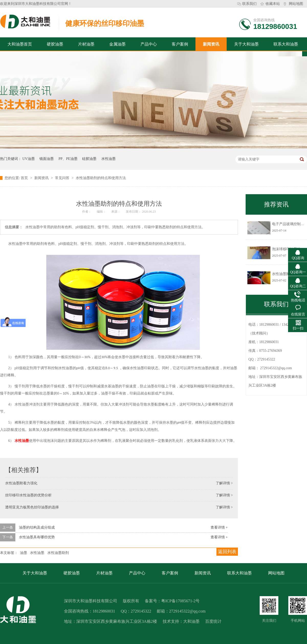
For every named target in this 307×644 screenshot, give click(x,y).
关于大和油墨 (246, 44)
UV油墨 (29, 159)
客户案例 (180, 44)
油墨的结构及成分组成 (37, 527)
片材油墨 (86, 44)
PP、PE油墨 (68, 159)
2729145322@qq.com (276, 368)
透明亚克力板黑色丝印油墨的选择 (32, 507)
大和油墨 (191, 621)
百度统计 (213, 621)
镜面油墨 (47, 159)
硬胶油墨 (55, 44)
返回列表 (227, 552)
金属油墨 (117, 44)
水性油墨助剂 (58, 553)
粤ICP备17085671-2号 (180, 601)
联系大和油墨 (286, 44)
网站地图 (296, 4)
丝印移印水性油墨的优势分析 (28, 495)
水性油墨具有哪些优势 (37, 537)
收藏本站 (273, 4)
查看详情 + (219, 527)
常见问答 (63, 178)
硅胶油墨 (89, 159)
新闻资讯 (211, 44)
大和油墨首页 (20, 44)
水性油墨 (108, 159)
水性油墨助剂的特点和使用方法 (101, 178)
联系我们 (249, 4)
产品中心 (149, 44)
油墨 (24, 553)
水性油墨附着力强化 (21, 483)
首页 (25, 178)
